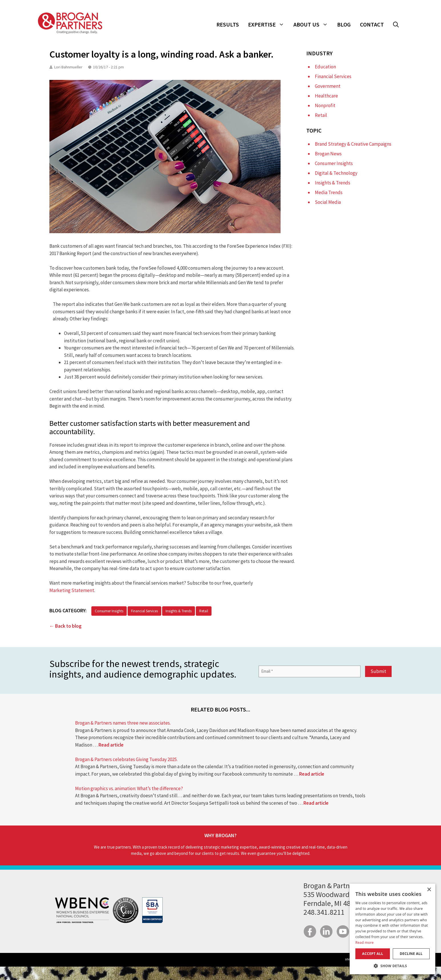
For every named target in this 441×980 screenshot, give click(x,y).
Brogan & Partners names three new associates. (123, 723)
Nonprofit (325, 105)
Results (228, 24)
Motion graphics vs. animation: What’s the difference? (129, 788)
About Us (313, 25)
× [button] (429, 890)
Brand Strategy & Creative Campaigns (353, 144)
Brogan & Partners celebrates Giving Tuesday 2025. (126, 759)
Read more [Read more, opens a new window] (365, 943)
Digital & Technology (336, 173)
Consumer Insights (109, 611)
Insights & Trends (179, 611)
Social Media (328, 202)
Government (328, 86)
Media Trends (329, 192)
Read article (111, 745)
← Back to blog (66, 626)
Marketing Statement (72, 590)
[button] (396, 25)
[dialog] (392, 929)
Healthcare (326, 96)
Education (325, 67)
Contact (372, 24)
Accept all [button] (373, 954)
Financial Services (144, 611)
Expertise (268, 25)
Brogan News (328, 154)
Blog (344, 24)
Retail (204, 611)
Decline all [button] (411, 954)
